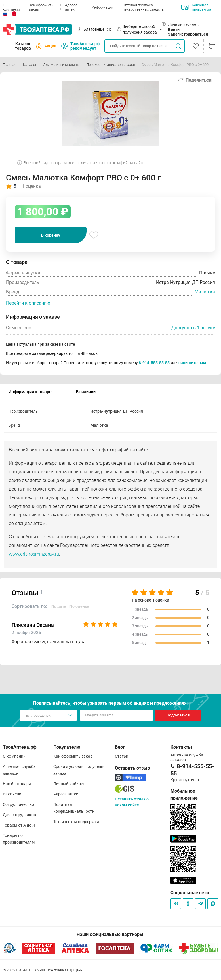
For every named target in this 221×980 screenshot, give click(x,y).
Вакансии (12, 794)
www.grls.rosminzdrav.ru (34, 554)
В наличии (86, 392)
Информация (103, 7)
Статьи (122, 756)
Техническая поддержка (76, 822)
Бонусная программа (196, 7)
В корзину (51, 235)
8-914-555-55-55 (154, 363)
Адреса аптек (71, 7)
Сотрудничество (18, 804)
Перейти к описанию (28, 303)
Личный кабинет (69, 784)
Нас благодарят (18, 784)
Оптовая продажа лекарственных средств (143, 7)
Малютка (205, 292)
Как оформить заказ (41, 7)
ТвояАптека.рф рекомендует (80, 46)
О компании (11, 7)
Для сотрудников (19, 815)
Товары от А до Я (19, 825)
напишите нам (192, 363)
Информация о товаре (30, 392)
